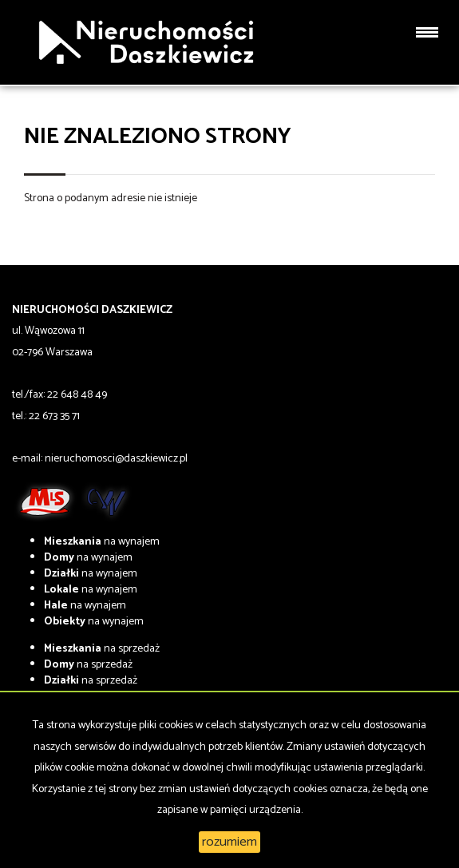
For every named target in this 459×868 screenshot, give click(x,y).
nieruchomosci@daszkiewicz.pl (116, 459)
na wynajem (102, 542)
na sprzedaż (102, 649)
